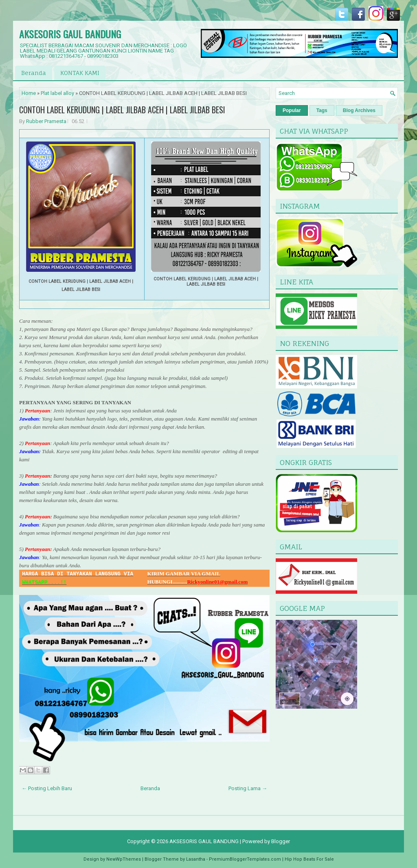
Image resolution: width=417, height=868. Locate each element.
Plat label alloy (57, 93)
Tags (322, 110)
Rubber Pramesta (46, 121)
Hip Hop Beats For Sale (309, 859)
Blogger (281, 841)
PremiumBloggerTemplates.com (245, 859)
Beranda (34, 73)
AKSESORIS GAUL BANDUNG (70, 34)
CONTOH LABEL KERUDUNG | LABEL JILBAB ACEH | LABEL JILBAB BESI (122, 110)
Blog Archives (359, 110)
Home (29, 93)
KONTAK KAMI (80, 73)
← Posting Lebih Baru (47, 788)
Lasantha (196, 859)
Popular (292, 110)
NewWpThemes (124, 859)
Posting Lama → (248, 788)
